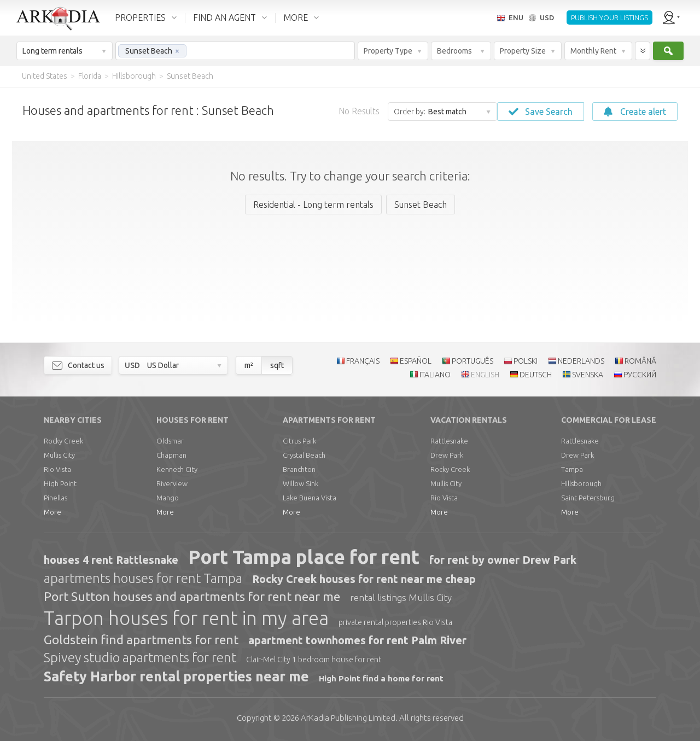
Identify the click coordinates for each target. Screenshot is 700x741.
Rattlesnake (449, 441)
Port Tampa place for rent (304, 557)
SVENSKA (588, 375)
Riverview (172, 483)
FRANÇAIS (363, 361)
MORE (296, 17)
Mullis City (59, 455)
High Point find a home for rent (381, 678)
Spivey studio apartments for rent (140, 658)
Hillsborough (581, 483)
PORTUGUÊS (472, 361)
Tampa (572, 469)
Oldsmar (170, 441)
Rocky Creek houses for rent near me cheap (364, 579)
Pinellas (56, 498)
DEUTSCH (536, 375)
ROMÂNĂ (640, 361)
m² (249, 365)
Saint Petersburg (588, 498)
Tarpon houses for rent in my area (186, 618)
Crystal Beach (304, 455)
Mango (168, 498)
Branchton (299, 469)
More (52, 512)
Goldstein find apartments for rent (141, 640)
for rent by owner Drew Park (503, 560)
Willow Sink (301, 483)
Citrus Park (299, 441)
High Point (60, 483)
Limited (348, 718)
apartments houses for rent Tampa (143, 578)
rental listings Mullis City (401, 597)
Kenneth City (177, 469)
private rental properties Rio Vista (395, 622)
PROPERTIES (140, 17)
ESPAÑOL (416, 361)
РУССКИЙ (640, 375)
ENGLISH (485, 375)
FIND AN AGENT (224, 17)
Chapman (171, 455)
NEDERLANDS (581, 361)
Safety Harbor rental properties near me (176, 676)
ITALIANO (435, 375)
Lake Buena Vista (310, 498)
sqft (277, 365)
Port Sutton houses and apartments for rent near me (192, 596)
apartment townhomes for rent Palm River (357, 640)
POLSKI (526, 361)
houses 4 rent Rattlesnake (111, 560)
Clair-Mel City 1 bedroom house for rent (314, 660)
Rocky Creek (63, 441)
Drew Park (447, 455)
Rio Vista (57, 469)
